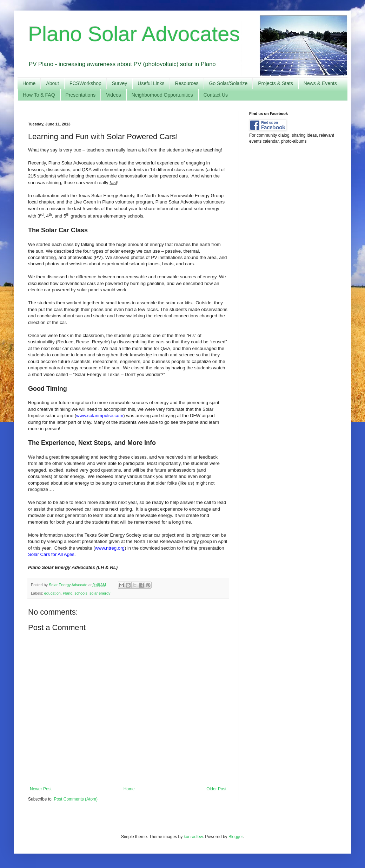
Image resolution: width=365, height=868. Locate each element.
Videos (114, 95)
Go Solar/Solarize (228, 83)
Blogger (236, 837)
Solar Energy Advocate (69, 585)
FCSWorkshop (85, 83)
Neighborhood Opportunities (162, 95)
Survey (120, 83)
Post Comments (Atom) (76, 799)
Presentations (81, 95)
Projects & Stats (276, 83)
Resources (187, 83)
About (52, 83)
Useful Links (151, 83)
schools (81, 593)
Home (29, 83)
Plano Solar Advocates (134, 34)
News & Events (320, 83)
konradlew (193, 837)
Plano (68, 593)
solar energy (100, 593)
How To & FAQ (39, 95)
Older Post (216, 789)
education (52, 593)
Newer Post (41, 789)
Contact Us (216, 95)
